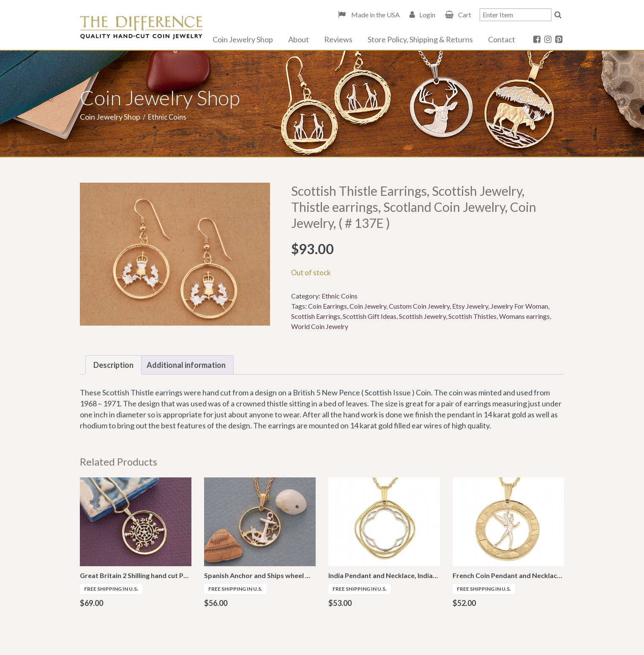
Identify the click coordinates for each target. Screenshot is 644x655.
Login (427, 15)
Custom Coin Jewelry (419, 306)
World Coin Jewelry (320, 326)
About (299, 39)
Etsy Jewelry (470, 306)
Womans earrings (524, 316)
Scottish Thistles (472, 316)
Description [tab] (113, 365)
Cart (465, 15)
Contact (502, 39)
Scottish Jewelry (422, 316)
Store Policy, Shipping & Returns (420, 39)
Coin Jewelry (368, 306)
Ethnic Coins (340, 296)
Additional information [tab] (186, 365)
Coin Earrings (327, 306)
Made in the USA (375, 15)
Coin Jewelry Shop (243, 39)
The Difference (141, 27)
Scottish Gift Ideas (370, 316)
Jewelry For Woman (519, 306)
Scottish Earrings (316, 316)
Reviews (338, 39)
